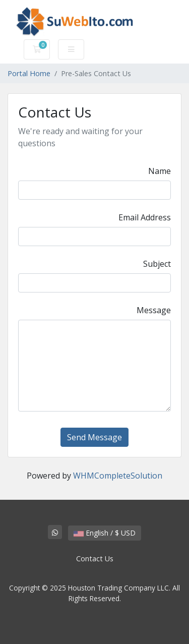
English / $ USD (105, 533)
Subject (157, 264)
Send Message (94, 437)
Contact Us (95, 559)
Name (160, 171)
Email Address (145, 217)
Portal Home (29, 73)
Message (154, 310)
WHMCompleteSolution (118, 476)
